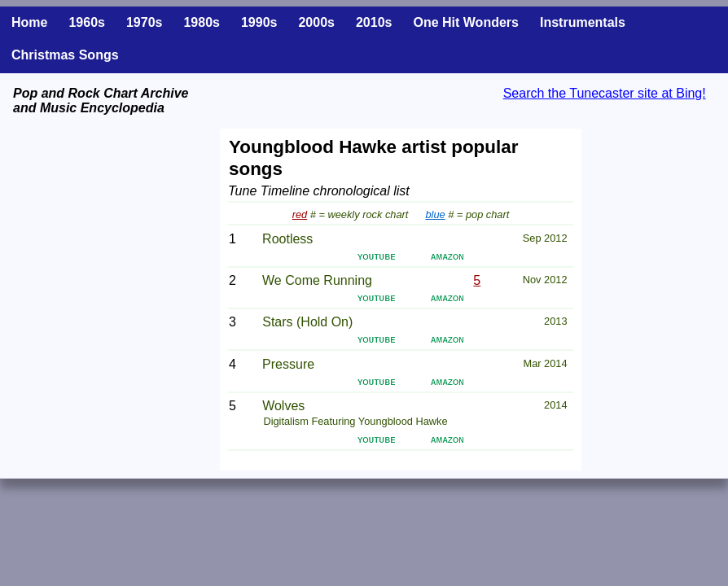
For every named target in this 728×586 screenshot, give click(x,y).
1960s (87, 22)
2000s (316, 22)
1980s (202, 22)
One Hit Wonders (466, 22)
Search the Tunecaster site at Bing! (605, 93)
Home (29, 22)
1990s (259, 22)
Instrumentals (583, 22)
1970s (145, 22)
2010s (374, 22)
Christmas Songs (65, 55)
